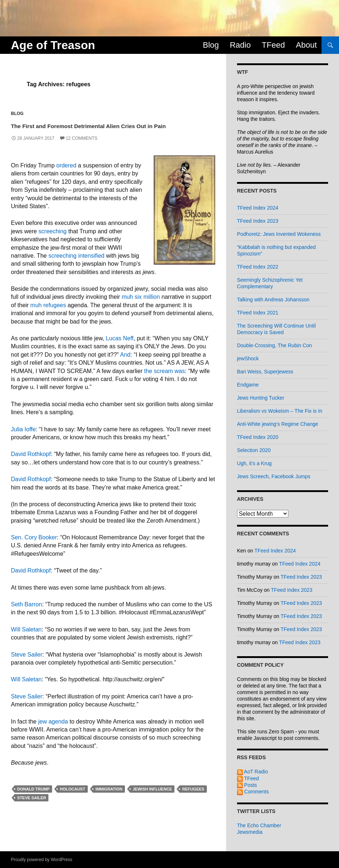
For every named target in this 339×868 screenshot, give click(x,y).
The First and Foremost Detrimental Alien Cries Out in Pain (104, 130)
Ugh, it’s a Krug (254, 463)
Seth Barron (26, 616)
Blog (211, 45)
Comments (253, 792)
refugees (193, 800)
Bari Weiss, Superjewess (265, 372)
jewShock (248, 358)
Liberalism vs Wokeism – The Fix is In (280, 411)
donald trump (33, 800)
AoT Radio (253, 772)
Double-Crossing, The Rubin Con (275, 345)
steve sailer (31, 809)
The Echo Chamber (259, 825)
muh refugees (48, 316)
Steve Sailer (27, 665)
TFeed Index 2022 (258, 267)
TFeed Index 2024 (258, 208)
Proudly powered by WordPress (42, 860)
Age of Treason (53, 45)
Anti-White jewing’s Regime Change (278, 424)
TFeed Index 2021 (258, 313)
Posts (247, 785)
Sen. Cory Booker (34, 549)
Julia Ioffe (23, 440)
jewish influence (152, 800)
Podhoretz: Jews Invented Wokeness (279, 234)
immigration (109, 800)
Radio (240, 45)
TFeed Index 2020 (258, 437)
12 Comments (82, 150)
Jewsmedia (250, 832)
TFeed (273, 45)
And (125, 366)
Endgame (248, 385)
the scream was (165, 382)
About (307, 45)
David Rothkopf (31, 465)
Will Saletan (26, 640)
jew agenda (53, 732)
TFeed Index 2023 (258, 221)
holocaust (72, 800)
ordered (66, 177)
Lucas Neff (120, 350)
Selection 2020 (254, 450)
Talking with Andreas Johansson (273, 300)
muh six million (141, 308)
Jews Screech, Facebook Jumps (274, 476)
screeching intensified (76, 267)
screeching (53, 242)
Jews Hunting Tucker (261, 398)
